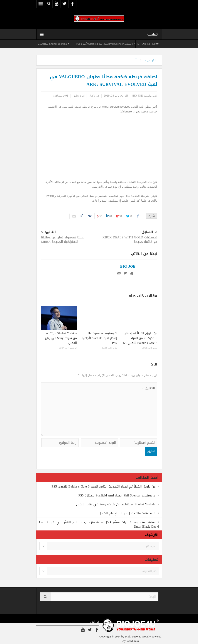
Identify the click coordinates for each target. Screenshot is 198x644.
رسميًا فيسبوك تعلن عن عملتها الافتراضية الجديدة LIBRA (70, 237)
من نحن (95, 622)
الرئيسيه (151, 60)
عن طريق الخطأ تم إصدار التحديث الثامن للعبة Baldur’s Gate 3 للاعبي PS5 (139, 338)
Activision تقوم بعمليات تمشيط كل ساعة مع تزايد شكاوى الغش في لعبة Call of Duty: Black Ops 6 (99, 524)
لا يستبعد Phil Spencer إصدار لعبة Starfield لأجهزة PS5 (100, 44)
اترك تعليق (79, 96)
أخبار (133, 60)
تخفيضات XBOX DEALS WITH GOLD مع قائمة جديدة (128, 237)
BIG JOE (137, 96)
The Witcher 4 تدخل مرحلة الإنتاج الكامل (127, 513)
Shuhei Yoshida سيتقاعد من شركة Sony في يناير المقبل (61, 338)
